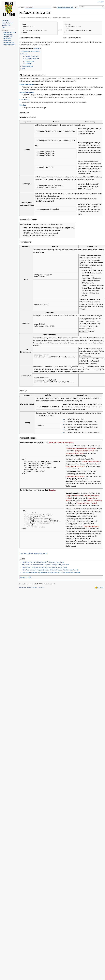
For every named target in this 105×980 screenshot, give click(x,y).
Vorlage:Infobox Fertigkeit (91, 460)
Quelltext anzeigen (65, 7)
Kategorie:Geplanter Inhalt (75, 452)
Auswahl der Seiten (27, 84)
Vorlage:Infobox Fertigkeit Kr (75, 465)
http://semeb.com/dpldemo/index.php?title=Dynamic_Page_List (44, 566)
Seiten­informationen (9, 45)
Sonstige (23, 105)
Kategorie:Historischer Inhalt (84, 450)
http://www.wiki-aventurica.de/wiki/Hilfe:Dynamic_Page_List (42, 561)
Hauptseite (5, 21)
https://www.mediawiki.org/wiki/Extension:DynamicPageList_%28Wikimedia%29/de (50, 571)
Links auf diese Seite (10, 32)
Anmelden (101, 2)
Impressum (41, 586)
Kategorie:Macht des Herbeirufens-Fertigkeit (81, 448)
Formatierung (24, 100)
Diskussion (29, 7)
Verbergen (37, 49)
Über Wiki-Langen (32, 586)
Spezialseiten (7, 38)
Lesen (56, 7)
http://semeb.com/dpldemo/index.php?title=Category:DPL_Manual (45, 564)
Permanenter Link (9, 43)
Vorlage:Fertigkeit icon (95, 500)
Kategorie (23, 576)
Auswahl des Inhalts (27, 92)
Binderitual (52, 489)
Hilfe (30, 576)
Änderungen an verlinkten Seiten (8, 35)
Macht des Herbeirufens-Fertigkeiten (62, 442)
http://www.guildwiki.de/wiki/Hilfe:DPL (33, 553)
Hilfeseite (21, 7)
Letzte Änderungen (8, 23)
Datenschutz (22, 586)
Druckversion (7, 40)
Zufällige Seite (6, 25)
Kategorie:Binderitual (73, 495)
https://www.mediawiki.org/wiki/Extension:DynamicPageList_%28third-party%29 (49, 569)
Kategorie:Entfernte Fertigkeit (87, 502)
